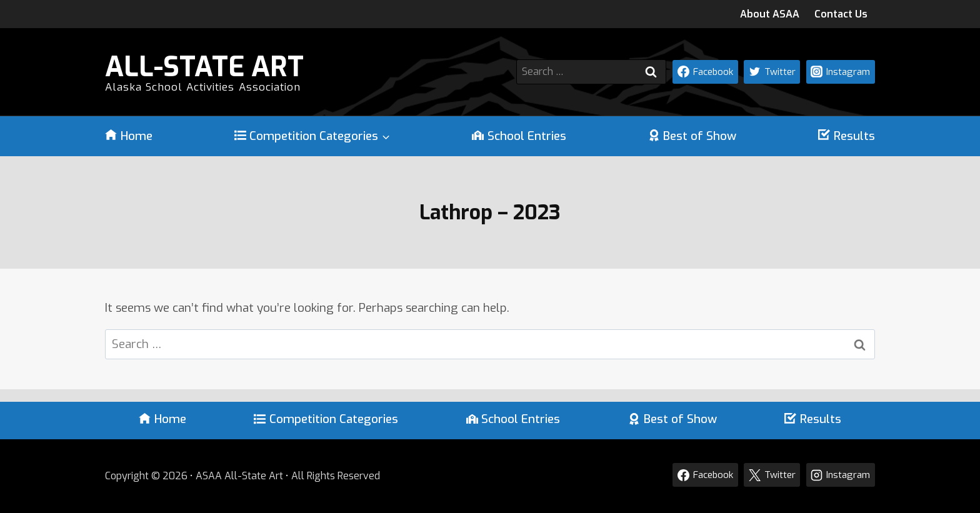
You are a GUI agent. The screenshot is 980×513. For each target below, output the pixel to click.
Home (129, 136)
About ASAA (770, 14)
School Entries (519, 136)
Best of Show (692, 136)
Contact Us (841, 14)
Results (847, 136)
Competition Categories (326, 419)
